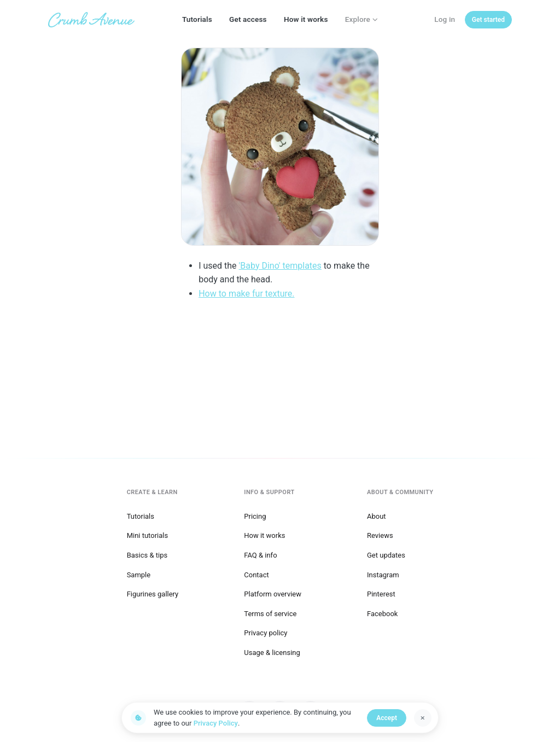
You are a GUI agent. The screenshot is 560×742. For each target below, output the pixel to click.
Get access (248, 19)
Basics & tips (147, 555)
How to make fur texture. (246, 294)
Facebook (382, 614)
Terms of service (270, 614)
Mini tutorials (148, 535)
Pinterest (381, 594)
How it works (306, 19)
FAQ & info (260, 555)
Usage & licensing (272, 653)
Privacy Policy (216, 723)
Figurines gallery (153, 594)
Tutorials (197, 19)
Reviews (380, 535)
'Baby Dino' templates (280, 266)
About (377, 516)
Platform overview (273, 594)
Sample (139, 575)
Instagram (383, 575)
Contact (256, 575)
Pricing (255, 516)
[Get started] (488, 20)
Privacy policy (266, 633)
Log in (445, 19)
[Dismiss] (423, 718)
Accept (387, 718)
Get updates (386, 555)
